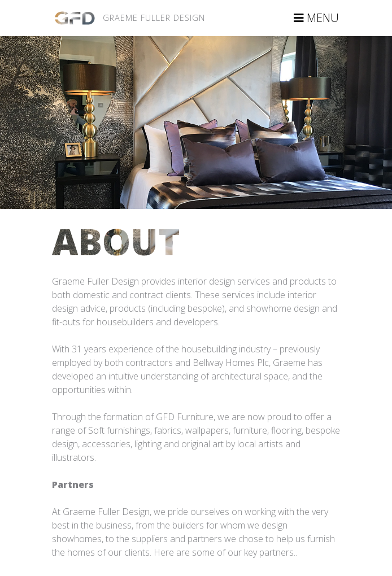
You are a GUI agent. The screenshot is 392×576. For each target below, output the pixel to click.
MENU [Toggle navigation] (316, 18)
